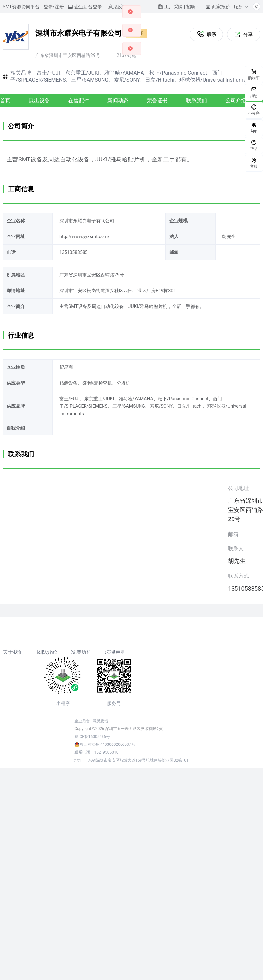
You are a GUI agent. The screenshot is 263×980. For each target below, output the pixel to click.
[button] (179, 7)
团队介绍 (47, 652)
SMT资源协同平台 (21, 7)
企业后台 (82, 721)
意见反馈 (101, 721)
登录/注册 (54, 7)
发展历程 (81, 652)
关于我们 (13, 652)
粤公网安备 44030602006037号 (107, 744)
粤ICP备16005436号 (92, 737)
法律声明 (115, 652)
